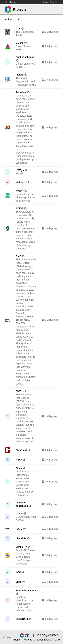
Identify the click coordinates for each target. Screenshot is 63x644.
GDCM (21, 513)
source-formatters (26, 592)
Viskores (23, 182)
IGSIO (21, 529)
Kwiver (21, 191)
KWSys (22, 170)
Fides (21, 468)
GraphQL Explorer (44, 640)
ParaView (23, 92)
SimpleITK (23, 547)
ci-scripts (23, 538)
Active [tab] (9, 19)
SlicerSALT (24, 619)
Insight (21, 75)
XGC (20, 572)
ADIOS (21, 208)
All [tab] (19, 19)
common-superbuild (24, 504)
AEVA (21, 460)
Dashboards (11, 2)
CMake (21, 43)
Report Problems (23, 640)
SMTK (21, 391)
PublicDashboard (25, 59)
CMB (20, 256)
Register (54, 2)
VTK (20, 29)
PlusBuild (23, 450)
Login (46, 2)
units (20, 582)
